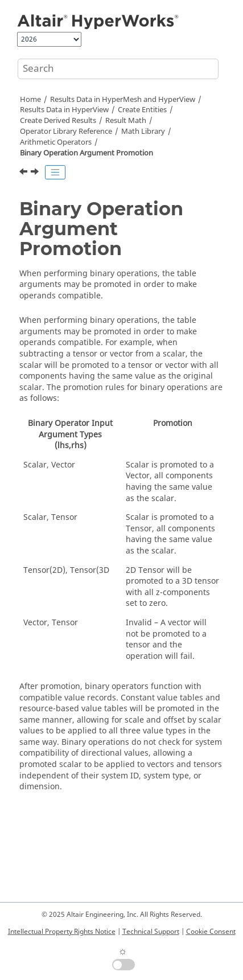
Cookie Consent (211, 932)
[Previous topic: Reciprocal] (24, 173)
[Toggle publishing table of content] (55, 173)
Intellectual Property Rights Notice (62, 932)
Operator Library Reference (66, 132)
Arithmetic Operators (56, 142)
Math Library (143, 132)
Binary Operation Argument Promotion (87, 153)
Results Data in (64, 110)
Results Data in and (123, 100)
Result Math (126, 121)
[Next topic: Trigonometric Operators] (36, 173)
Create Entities (142, 110)
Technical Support (151, 932)
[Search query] (118, 69)
